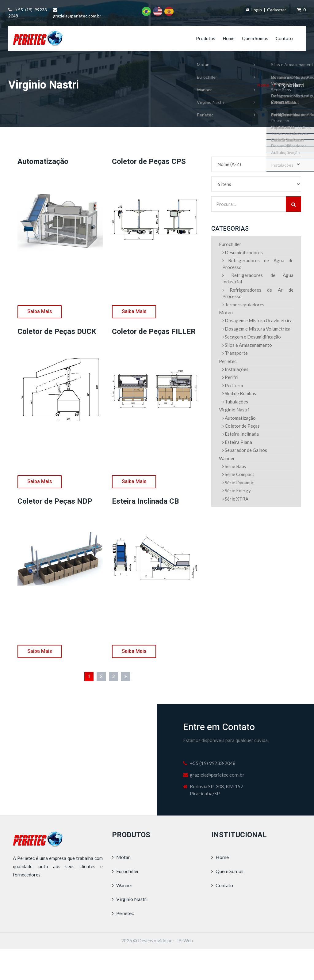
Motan (226, 312)
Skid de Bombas (239, 393)
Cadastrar (277, 10)
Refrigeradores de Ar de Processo (258, 293)
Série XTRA (235, 499)
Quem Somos (255, 38)
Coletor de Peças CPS (149, 162)
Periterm (233, 385)
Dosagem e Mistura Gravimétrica (257, 320)
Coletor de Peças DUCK (57, 332)
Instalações (235, 369)
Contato (284, 38)
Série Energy (237, 490)
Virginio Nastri (234, 410)
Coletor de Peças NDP (55, 501)
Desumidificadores (243, 252)
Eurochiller (230, 244)
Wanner (227, 458)
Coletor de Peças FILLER (154, 332)
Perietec (228, 361)
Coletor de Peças (241, 426)
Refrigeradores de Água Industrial (258, 278)
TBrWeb (184, 940)
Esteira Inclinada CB (146, 501)
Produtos (206, 38)
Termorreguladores (243, 305)
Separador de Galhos (245, 450)
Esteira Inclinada (241, 434)
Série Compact (238, 474)
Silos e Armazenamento (247, 345)
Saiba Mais (40, 312)
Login (257, 10)
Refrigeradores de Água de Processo (258, 264)
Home (229, 38)
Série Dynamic (238, 482)
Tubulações (235, 402)
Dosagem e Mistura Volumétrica (256, 329)
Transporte (235, 353)
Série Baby (234, 466)
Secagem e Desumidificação (252, 337)
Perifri (230, 377)
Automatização (43, 162)
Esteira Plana (237, 442)
